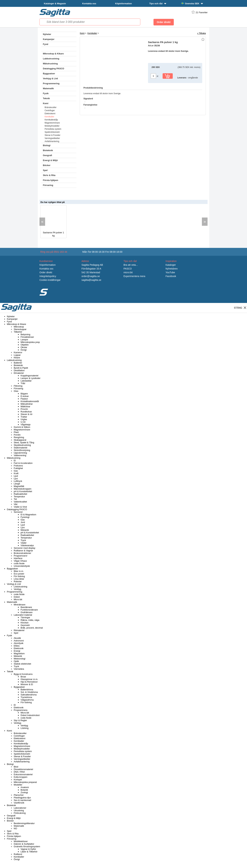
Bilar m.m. (19, 571)
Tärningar (25, 617)
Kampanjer (49, 39)
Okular (24, 347)
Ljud (16, 476)
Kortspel (18, 780)
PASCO (128, 269)
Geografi (47, 155)
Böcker (47, 165)
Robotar (18, 581)
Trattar (24, 417)
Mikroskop (19, 327)
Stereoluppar (20, 329)
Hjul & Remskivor (29, 682)
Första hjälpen (51, 180)
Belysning (25, 334)
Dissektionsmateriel (23, 769)
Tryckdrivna (26, 697)
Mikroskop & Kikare (53, 54)
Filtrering (18, 386)
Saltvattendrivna (29, 695)
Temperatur (19, 497)
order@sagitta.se (91, 276)
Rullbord (18, 854)
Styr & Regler (20, 720)
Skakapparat (20, 440)
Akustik (17, 638)
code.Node (19, 563)
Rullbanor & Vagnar (23, 551)
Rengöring (19, 437)
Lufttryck (18, 481)
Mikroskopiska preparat (25, 782)
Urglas (24, 419)
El (15, 461)
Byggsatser (49, 74)
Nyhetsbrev (172, 269)
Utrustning (19, 810)
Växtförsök (19, 803)
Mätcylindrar (27, 404)
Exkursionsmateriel (23, 774)
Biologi (47, 145)
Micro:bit (18, 599)
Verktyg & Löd (50, 78)
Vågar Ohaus (20, 561)
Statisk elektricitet (22, 664)
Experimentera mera (134, 276)
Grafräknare (27, 612)
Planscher (19, 795)
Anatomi (25, 787)
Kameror (18, 352)
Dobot (17, 597)
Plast (16, 432)
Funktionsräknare (29, 610)
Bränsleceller (51, 107)
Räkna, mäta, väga (30, 620)
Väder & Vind (20, 507)
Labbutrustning (51, 59)
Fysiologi (25, 517)
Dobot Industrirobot (30, 715)
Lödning (25, 728)
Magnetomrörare (52, 123)
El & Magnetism (28, 515)
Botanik (24, 790)
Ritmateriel (19, 630)
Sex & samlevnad (22, 800)
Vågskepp (26, 424)
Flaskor (24, 399)
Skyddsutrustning (22, 445)
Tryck (23, 540)
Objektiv (25, 345)
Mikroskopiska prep (30, 342)
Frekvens (18, 466)
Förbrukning (20, 813)
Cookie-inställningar (50, 280)
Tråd (23, 383)
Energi (17, 651)
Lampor (24, 340)
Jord (23, 522)
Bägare (24, 394)
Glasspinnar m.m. (29, 679)
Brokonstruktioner (22, 553)
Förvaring (48, 185)
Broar (23, 677)
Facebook (171, 276)
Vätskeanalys (27, 545)
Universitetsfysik (22, 566)
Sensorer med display (25, 548)
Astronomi (19, 641)
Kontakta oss (89, 4)
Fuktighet (18, 468)
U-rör (23, 422)
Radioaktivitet (20, 494)
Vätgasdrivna (27, 700)
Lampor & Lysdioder (31, 378)
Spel (45, 170)
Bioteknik (48, 150)
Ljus (16, 479)
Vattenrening (20, 455)
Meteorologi (20, 659)
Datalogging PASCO (54, 69)
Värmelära (19, 669)
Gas (16, 471)
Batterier (18, 363)
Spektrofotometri (52, 132)
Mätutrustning (50, 64)
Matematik (48, 88)
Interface (18, 558)
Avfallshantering (52, 141)
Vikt (16, 504)
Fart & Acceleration (23, 463)
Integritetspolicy (48, 276)
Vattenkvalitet (20, 502)
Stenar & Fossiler (52, 135)
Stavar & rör (27, 414)
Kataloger (171, 265)
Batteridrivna (27, 690)
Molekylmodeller (52, 126)
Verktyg (17, 589)
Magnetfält (19, 486)
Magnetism (19, 653)
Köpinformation (124, 4)
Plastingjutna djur (22, 798)
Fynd (46, 44)
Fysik (46, 93)
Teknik (46, 98)
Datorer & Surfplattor (24, 844)
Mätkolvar (25, 406)
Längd (17, 484)
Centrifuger (50, 110)
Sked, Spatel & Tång (24, 442)
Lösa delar (19, 579)
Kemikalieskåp (51, 120)
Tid (15, 499)
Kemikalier (49, 117)
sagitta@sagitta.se (91, 280)
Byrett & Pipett (21, 368)
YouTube (170, 272)
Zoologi (24, 792)
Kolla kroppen (21, 777)
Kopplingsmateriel (29, 376)
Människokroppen (23, 489)
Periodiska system (53, 129)
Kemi (46, 103)
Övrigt (24, 350)
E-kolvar (25, 396)
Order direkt (46, 272)
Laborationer (20, 808)
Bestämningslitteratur (24, 823)
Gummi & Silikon (22, 427)
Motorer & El (27, 684)
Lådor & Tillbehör (29, 852)
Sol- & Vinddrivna (29, 692)
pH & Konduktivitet (23, 491)
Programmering (51, 83)
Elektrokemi (50, 114)
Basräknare (26, 607)
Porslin (17, 435)
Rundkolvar (26, 412)
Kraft (16, 473)
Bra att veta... (131, 265)
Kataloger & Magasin (55, 4)
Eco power (19, 574)
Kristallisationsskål (30, 401)
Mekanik (25, 530)
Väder (24, 543)
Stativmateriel (20, 448)
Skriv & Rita (49, 175)
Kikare (17, 358)
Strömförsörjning (22, 450)
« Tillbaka (201, 33)
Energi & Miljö (50, 160)
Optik (16, 661)
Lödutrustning (20, 587)
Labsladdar (26, 381)
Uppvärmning (20, 453)
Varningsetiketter (52, 138)
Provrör (24, 409)
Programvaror (20, 556)
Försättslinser (27, 337)
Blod (16, 767)
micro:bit (128, 272)
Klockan (25, 623)
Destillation (19, 370)
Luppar (17, 355)
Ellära (17, 646)
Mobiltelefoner (21, 841)
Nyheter (47, 34)
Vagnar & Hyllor (28, 849)
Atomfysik (19, 643)
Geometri (25, 625)
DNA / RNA (19, 772)
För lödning (19, 576)
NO (15, 828)
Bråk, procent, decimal (32, 628)
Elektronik (19, 648)
